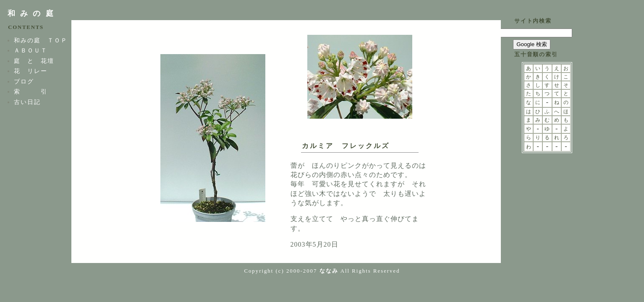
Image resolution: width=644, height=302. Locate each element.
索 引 (31, 91)
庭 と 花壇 (34, 61)
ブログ (24, 81)
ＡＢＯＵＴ (31, 50)
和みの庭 (33, 13)
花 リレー (31, 71)
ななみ (329, 271)
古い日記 (27, 102)
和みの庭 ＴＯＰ (41, 40)
